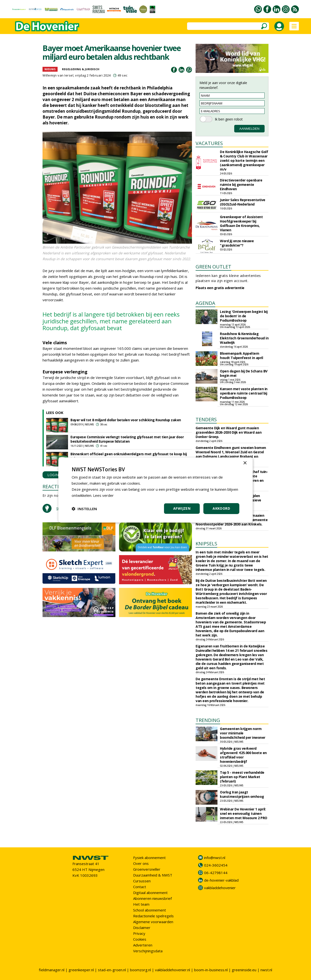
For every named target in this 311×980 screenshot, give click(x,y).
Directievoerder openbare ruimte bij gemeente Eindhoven (241, 185)
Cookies (140, 939)
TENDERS (206, 419)
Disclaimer (142, 928)
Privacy (139, 933)
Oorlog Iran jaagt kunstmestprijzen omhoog (242, 794)
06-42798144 (216, 873)
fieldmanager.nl (52, 970)
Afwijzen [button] (182, 508)
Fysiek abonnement (149, 858)
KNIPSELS (206, 544)
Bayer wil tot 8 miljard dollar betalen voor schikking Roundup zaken (126, 420)
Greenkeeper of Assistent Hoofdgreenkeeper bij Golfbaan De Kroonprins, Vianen (241, 223)
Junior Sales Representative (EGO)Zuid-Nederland (243, 202)
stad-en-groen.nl (112, 970)
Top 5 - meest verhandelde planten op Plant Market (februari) (242, 777)
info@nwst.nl (215, 858)
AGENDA (205, 303)
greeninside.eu (244, 970)
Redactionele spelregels (153, 916)
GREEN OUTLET (213, 267)
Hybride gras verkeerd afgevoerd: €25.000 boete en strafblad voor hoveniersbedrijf (243, 755)
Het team (141, 904)
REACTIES (53, 486)
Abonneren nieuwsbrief (152, 898)
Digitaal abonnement (150, 893)
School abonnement (150, 910)
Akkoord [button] (221, 508)
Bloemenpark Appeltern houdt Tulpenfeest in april (241, 356)
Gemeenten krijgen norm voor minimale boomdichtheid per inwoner (243, 733)
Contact (140, 887)
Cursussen (142, 881)
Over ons (141, 863)
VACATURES (209, 143)
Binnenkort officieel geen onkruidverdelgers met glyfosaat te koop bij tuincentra (129, 456)
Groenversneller (147, 869)
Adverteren (143, 945)
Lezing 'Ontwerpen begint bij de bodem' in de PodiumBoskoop (244, 316)
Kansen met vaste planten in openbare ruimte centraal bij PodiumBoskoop (244, 393)
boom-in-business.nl (211, 970)
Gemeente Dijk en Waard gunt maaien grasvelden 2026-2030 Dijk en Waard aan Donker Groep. (229, 432)
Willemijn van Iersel (58, 75)
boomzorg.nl (140, 970)
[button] (84, 509)
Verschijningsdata (148, 951)
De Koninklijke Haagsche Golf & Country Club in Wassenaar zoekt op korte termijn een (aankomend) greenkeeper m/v (244, 160)
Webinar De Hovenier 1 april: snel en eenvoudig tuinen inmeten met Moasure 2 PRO (244, 813)
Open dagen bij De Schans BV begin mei (244, 373)
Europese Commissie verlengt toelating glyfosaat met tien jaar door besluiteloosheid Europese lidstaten (127, 439)
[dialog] (155, 490)
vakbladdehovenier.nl (173, 970)
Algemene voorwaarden (153, 922)
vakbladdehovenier (220, 888)
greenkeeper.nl (81, 970)
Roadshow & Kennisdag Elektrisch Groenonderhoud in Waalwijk (244, 338)
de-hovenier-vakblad (221, 880)
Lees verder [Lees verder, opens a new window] (103, 495)
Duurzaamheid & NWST (153, 875)
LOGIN (53, 475)
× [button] (245, 463)
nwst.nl (266, 970)
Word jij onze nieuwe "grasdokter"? (237, 243)
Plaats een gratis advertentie (220, 288)
